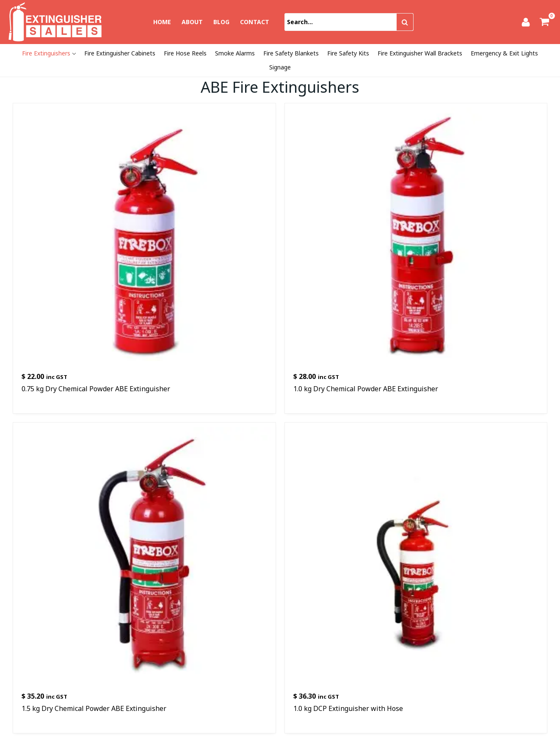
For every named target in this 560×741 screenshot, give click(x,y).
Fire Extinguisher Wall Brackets (420, 53)
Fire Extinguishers (46, 53)
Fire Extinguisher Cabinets (120, 53)
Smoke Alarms (235, 53)
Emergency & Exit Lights (504, 53)
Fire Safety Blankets (291, 53)
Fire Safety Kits (348, 53)
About (192, 22)
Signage (280, 67)
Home (162, 22)
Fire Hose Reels (185, 53)
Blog (221, 22)
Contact (255, 22)
